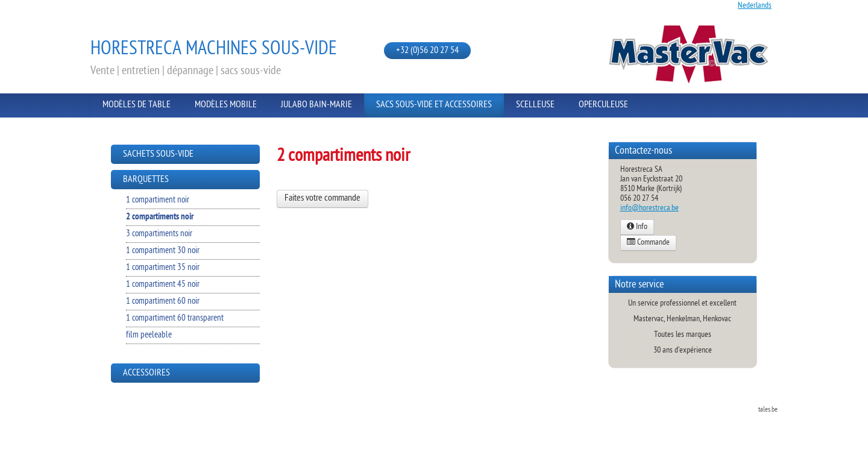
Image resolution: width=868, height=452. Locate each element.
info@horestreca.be (649, 208)
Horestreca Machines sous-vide (214, 49)
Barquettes (146, 180)
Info (637, 227)
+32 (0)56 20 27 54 (427, 51)
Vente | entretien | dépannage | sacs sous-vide (186, 71)
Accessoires (146, 373)
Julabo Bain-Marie (316, 105)
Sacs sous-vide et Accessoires (434, 105)
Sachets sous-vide (158, 155)
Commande (648, 243)
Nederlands (755, 6)
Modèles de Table (137, 105)
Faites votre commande (322, 199)
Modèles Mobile (226, 105)
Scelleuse (535, 105)
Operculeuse (603, 105)
